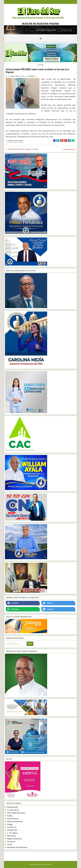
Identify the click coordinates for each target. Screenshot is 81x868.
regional (41, 65)
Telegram (48, 609)
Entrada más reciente (16, 149)
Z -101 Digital (12, 833)
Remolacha (11, 836)
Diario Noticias (13, 819)
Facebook (13, 603)
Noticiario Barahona (15, 821)
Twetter (48, 603)
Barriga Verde (12, 807)
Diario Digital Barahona (16, 813)
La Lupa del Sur (13, 810)
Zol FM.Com (12, 827)
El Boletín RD (12, 830)
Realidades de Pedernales (17, 847)
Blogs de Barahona (14, 839)
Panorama (11, 842)
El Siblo (10, 816)
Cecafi (9, 844)
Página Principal (32, 149)
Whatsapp (13, 609)
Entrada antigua (69, 149)
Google (10, 824)
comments (32, 76)
